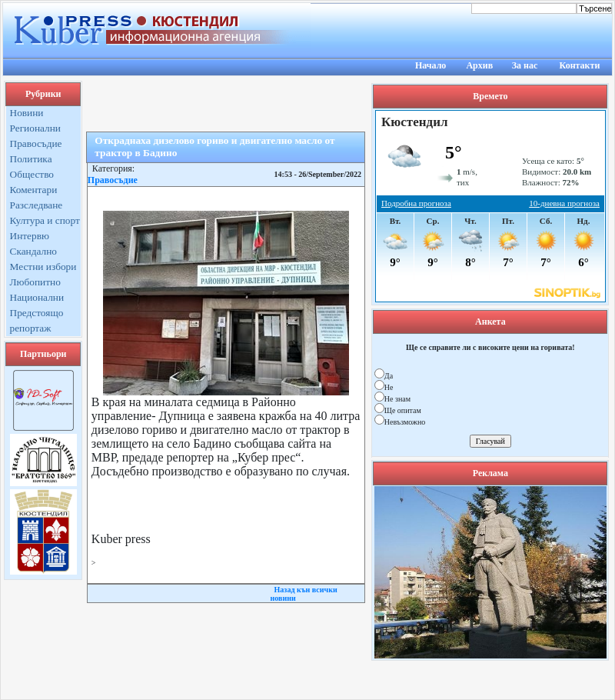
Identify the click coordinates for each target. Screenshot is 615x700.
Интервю (30, 236)
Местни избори (43, 267)
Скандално (33, 251)
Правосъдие (36, 143)
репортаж (31, 328)
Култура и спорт (45, 220)
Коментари (34, 190)
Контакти (580, 65)
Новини (27, 113)
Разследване (37, 205)
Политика (31, 159)
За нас (525, 65)
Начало (430, 65)
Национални (37, 297)
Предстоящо (37, 313)
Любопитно (35, 282)
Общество (32, 174)
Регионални (36, 128)
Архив (479, 65)
